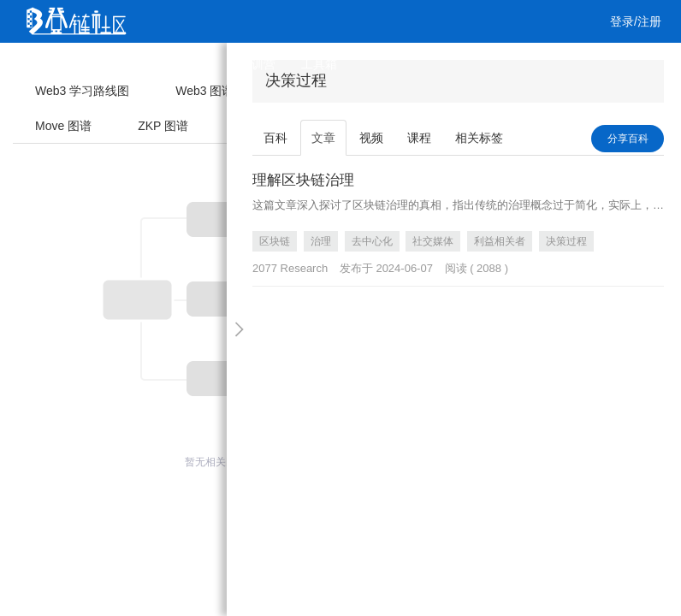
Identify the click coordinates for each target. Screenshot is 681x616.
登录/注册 (636, 21)
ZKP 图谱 (163, 126)
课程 (202, 64)
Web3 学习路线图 (82, 91)
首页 (53, 64)
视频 (152, 64)
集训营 (258, 64)
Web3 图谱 (204, 91)
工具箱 (319, 64)
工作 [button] (50, 107)
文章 (103, 64)
